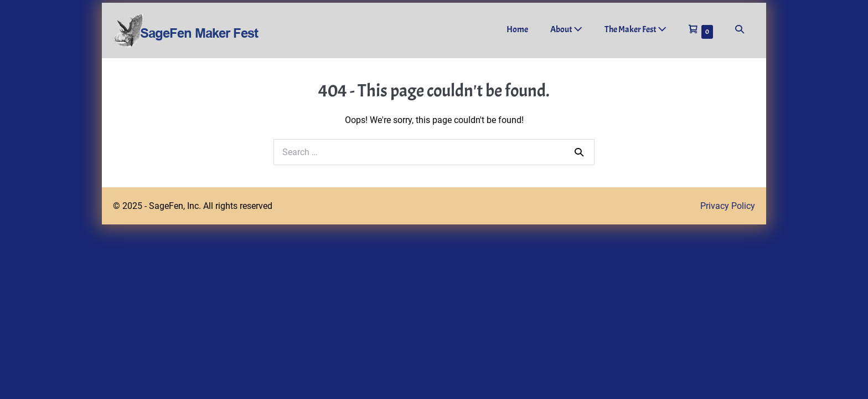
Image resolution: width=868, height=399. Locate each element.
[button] (740, 30)
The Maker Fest (635, 29)
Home (517, 29)
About (566, 29)
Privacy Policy (728, 206)
